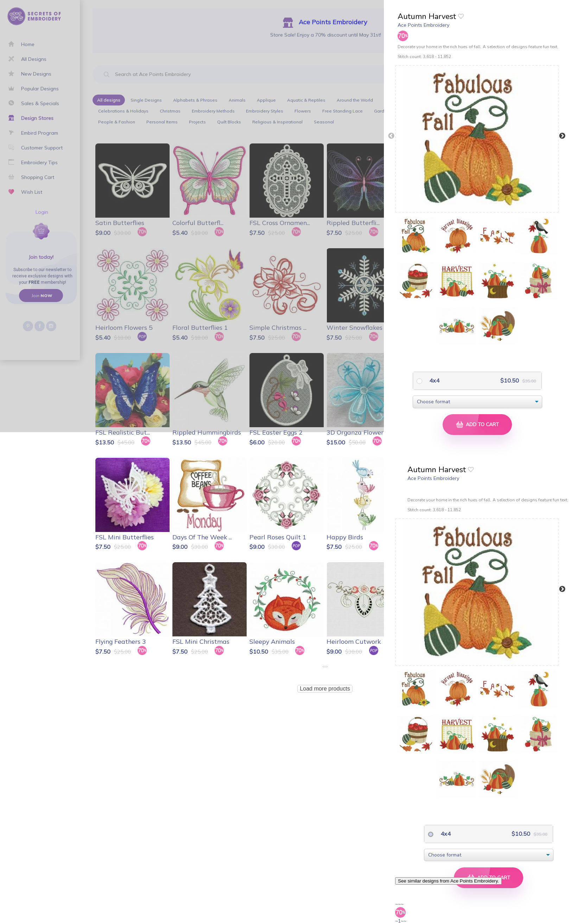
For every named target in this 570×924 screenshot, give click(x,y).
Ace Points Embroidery (423, 25)
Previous (391, 136)
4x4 (434, 380)
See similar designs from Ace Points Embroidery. (448, 881)
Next (562, 136)
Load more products (325, 689)
